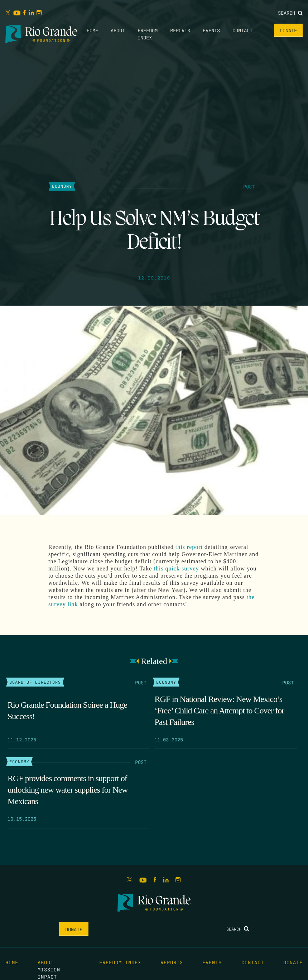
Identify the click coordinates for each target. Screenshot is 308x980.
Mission (49, 969)
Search (290, 13)
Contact (242, 30)
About (118, 30)
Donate (288, 30)
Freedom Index (120, 962)
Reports (180, 30)
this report (189, 547)
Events (211, 30)
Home (92, 30)
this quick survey (176, 568)
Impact (47, 976)
